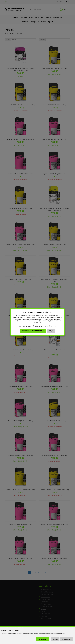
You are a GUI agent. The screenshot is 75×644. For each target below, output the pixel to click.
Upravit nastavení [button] (67, 639)
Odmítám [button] (55, 639)
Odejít (51, 331)
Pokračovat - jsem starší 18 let (33, 331)
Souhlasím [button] (42, 639)
